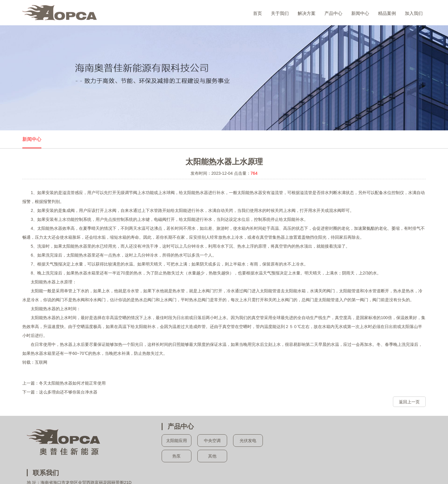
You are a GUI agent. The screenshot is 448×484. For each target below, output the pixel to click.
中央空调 (212, 441)
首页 (257, 13)
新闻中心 (360, 13)
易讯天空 (287, 480)
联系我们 (315, 426)
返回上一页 (409, 402)
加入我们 (414, 13)
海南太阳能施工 (149, 474)
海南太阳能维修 (294, 474)
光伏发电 (248, 441)
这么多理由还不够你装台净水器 (68, 392)
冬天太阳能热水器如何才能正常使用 (72, 383)
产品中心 (333, 13)
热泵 (176, 456)
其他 (212, 456)
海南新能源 (268, 474)
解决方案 (307, 13)
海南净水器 (320, 474)
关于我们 (280, 13)
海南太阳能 (124, 474)
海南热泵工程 (214, 474)
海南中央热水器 (242, 474)
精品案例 (387, 13)
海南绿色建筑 (344, 474)
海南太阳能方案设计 (183, 474)
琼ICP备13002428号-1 (243, 480)
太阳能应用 (176, 441)
